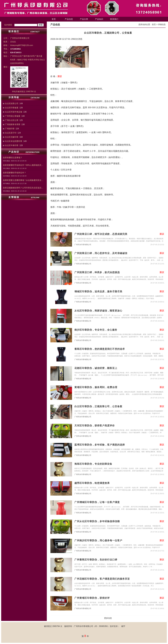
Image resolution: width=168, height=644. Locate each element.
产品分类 (84, 19)
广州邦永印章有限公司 (83, 245)
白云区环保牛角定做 (14, 112)
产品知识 (99, 19)
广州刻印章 (10, 129)
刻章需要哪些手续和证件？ (15, 173)
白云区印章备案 (12, 108)
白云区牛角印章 (12, 145)
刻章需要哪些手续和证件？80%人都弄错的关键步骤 (24, 165)
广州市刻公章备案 (13, 116)
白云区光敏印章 (12, 137)
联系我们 (114, 19)
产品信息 (69, 19)
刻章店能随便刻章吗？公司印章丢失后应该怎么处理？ (24, 188)
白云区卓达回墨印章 (14, 141)
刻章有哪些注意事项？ (13, 158)
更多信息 (108, 618)
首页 (54, 19)
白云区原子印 (11, 133)
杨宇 (123, 626)
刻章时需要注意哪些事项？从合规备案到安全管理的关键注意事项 (24, 180)
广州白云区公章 (12, 120)
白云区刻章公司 (12, 103)
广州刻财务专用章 (13, 124)
